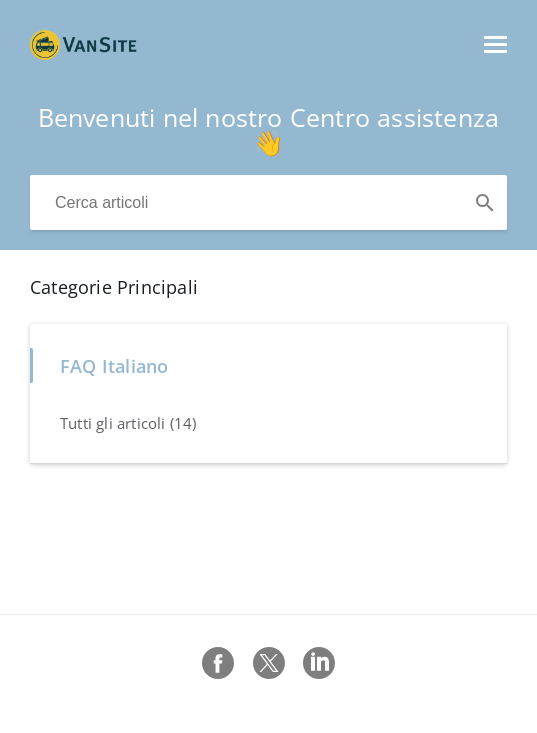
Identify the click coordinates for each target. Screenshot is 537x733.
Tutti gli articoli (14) (128, 423)
